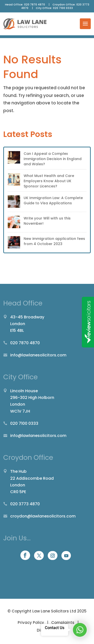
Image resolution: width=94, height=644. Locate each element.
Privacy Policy (31, 623)
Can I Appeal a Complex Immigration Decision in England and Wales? (53, 159)
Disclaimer (47, 630)
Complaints (63, 623)
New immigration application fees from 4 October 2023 (54, 241)
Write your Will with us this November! (47, 221)
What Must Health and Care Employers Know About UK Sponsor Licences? (49, 181)
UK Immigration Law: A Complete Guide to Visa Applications (53, 200)
